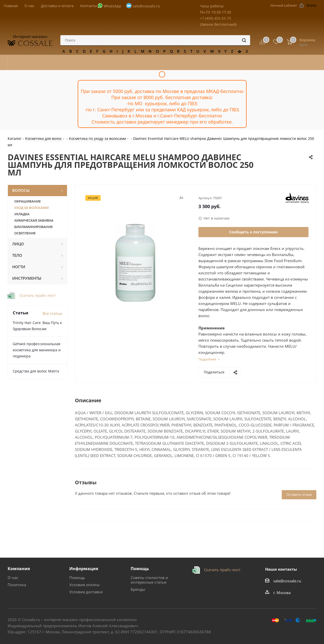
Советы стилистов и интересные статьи (149, 580)
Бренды (138, 589)
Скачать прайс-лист (37, 295)
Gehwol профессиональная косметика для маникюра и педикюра (37, 350)
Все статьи (52, 313)
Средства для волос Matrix (36, 371)
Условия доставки (86, 592)
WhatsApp (112, 6)
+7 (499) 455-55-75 (215, 18)
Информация (84, 569)
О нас (13, 578)
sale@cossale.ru (146, 6)
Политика (17, 585)
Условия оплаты (84, 585)
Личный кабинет (284, 5)
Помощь (77, 578)
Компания (19, 569)
